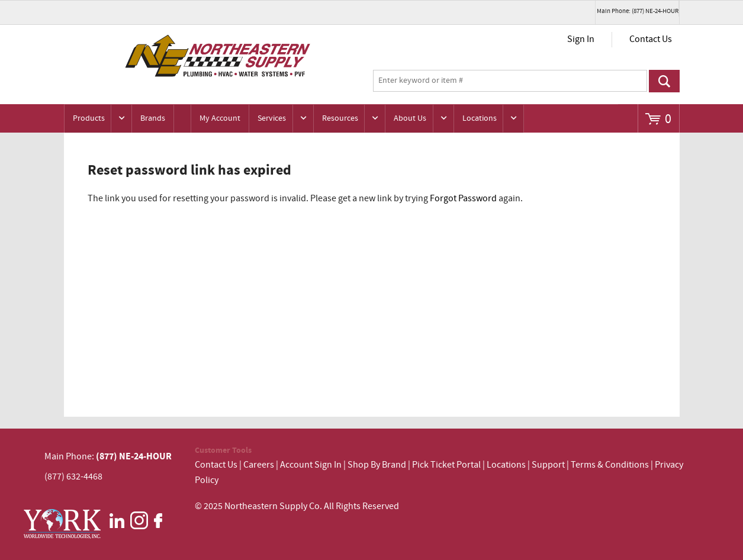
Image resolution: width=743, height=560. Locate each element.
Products (89, 118)
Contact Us (651, 39)
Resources (340, 118)
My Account (220, 118)
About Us (410, 118)
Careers (259, 465)
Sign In (581, 39)
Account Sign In (312, 465)
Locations (480, 118)
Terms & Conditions (610, 465)
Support (548, 465)
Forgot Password (463, 199)
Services (272, 118)
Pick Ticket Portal (446, 465)
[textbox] (510, 81)
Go (664, 81)
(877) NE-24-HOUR (133, 456)
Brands (153, 118)
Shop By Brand (377, 465)
